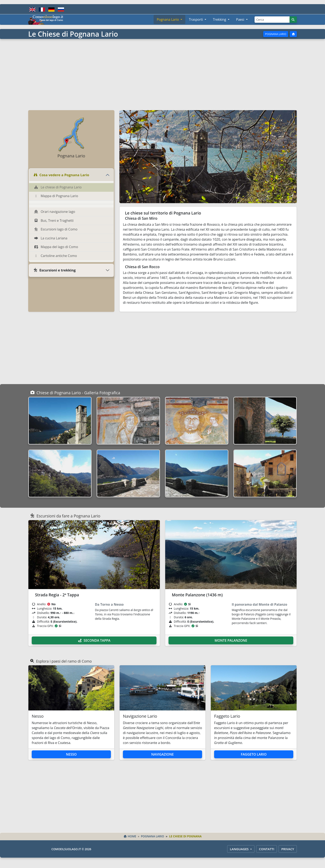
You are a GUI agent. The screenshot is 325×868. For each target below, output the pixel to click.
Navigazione (162, 754)
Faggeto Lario (254, 754)
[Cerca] (272, 20)
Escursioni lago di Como (56, 229)
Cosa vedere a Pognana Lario (61, 175)
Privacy (288, 849)
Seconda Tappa (94, 640)
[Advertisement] (162, 74)
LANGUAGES (240, 849)
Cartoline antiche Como (55, 256)
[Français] (42, 9)
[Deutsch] (51, 9)
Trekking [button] (220, 19)
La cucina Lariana (51, 238)
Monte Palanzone (231, 640)
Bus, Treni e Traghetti (54, 221)
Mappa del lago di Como (56, 247)
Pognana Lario (276, 34)
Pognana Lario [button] (168, 19)
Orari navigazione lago (55, 212)
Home (130, 836)
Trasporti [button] (196, 19)
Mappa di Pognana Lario (56, 196)
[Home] (293, 34)
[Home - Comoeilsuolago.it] (46, 19)
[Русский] (61, 9)
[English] (32, 9)
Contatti (267, 849)
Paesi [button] (241, 19)
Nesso (71, 754)
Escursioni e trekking (55, 270)
